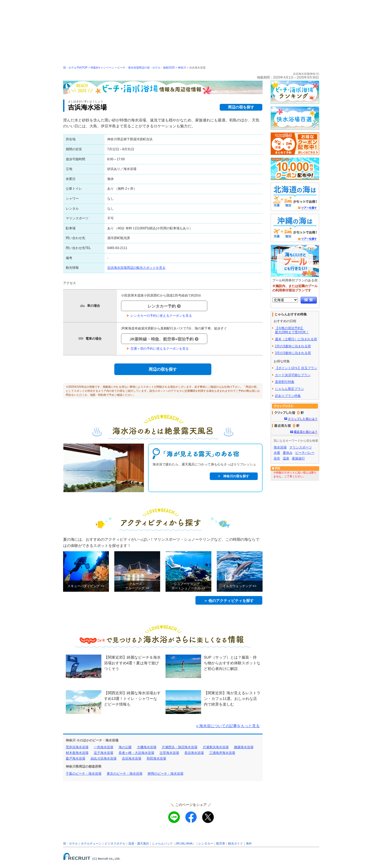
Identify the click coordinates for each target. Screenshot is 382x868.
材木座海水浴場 (77, 753)
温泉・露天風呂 (139, 843)
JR (178, 843)
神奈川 (182, 68)
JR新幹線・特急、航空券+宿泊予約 (164, 339)
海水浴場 (280, 447)
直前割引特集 (285, 382)
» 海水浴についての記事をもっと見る (228, 726)
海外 (249, 843)
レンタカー (206, 843)
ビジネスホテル (115, 843)
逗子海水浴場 (104, 753)
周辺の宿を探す (241, 107)
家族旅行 (298, 458)
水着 (277, 453)
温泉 (286, 458)
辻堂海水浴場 (169, 753)
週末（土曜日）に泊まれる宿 (296, 339)
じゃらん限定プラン (290, 389)
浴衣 (277, 458)
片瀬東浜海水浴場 (216, 747)
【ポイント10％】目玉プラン (296, 368)
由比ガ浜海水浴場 (104, 758)
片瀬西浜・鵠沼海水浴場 (180, 747)
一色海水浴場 (104, 747)
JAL (183, 843)
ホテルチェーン (91, 843)
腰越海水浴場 (244, 747)
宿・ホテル (70, 843)
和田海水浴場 (156, 758)
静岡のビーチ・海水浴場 (166, 774)
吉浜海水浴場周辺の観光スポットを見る (136, 268)
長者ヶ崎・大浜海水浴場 (136, 753)
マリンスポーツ (301, 447)
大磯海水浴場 (147, 747)
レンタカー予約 (164, 306)
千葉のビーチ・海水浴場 (84, 774)
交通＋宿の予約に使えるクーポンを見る (158, 349)
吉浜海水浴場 (132, 758)
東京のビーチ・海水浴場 (125, 774)
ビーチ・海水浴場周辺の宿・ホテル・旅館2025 (146, 68)
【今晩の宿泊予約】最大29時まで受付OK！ (292, 330)
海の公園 (125, 747)
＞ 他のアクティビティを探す (229, 601)
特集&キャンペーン (102, 68)
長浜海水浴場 (194, 753)
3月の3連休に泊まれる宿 (293, 353)
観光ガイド (235, 843)
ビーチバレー (305, 453)
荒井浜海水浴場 (77, 747)
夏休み (288, 453)
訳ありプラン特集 (288, 396)
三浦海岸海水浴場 (222, 753)
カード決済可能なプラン (293, 375)
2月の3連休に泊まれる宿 (293, 346)
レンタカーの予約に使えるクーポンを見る (159, 316)
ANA (189, 843)
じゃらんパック (162, 843)
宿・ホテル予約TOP (75, 68)
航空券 (221, 843)
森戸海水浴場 (75, 758)
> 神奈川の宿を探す (234, 476)
